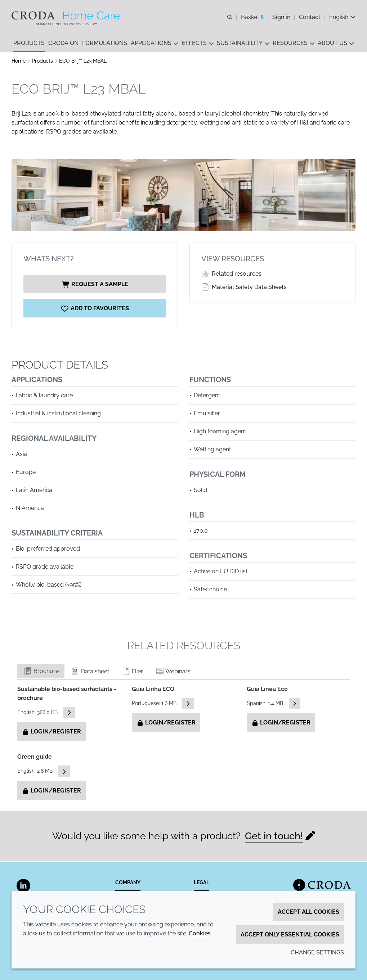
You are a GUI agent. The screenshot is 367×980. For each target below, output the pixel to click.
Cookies (200, 933)
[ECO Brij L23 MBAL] (95, 309)
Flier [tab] (132, 672)
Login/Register (52, 732)
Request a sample (95, 285)
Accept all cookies (308, 912)
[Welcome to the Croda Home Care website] (66, 15)
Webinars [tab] (173, 672)
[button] (29, 43)
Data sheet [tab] (90, 672)
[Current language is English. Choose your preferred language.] (342, 17)
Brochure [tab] (41, 672)
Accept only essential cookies (290, 934)
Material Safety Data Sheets (244, 288)
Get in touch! (274, 837)
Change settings (317, 952)
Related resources (231, 274)
